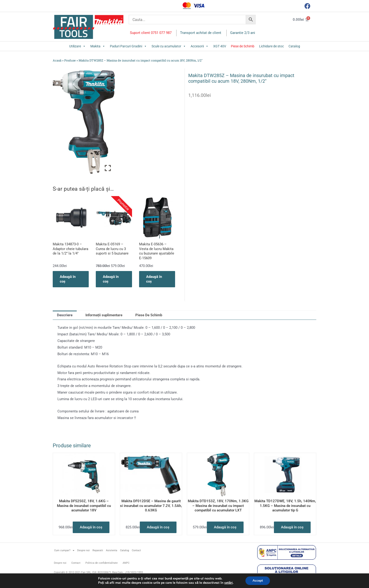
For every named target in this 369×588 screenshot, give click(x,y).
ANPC (126, 563)
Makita (98, 46)
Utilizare (77, 46)
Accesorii (200, 46)
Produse (70, 60)
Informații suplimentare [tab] (104, 315)
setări (229, 583)
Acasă (57, 60)
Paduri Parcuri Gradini (128, 46)
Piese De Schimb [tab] (149, 315)
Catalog (294, 46)
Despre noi (83, 550)
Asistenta (112, 550)
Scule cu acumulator (169, 46)
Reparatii (98, 550)
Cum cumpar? (64, 550)
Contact (136, 550)
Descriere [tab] (65, 315)
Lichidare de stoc (271, 46)
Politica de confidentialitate (102, 563)
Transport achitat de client (201, 33)
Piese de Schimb (243, 46)
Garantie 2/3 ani (243, 33)
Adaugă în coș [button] (68, 279)
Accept (258, 581)
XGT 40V (220, 46)
